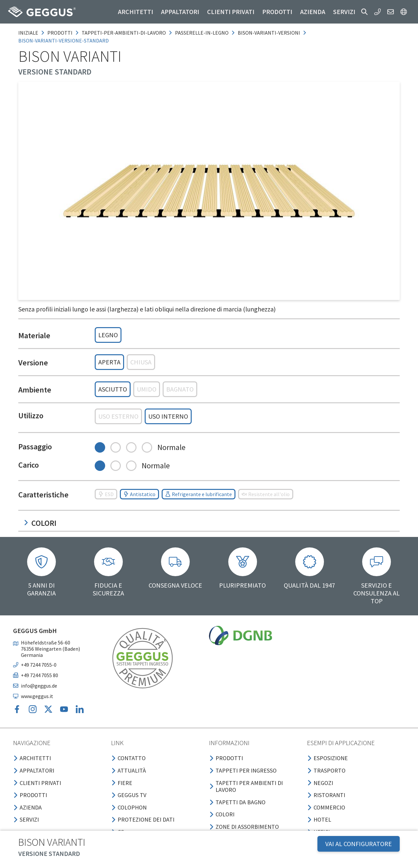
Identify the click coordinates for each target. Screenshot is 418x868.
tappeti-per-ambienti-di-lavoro (124, 33)
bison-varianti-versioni (269, 33)
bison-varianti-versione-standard (64, 41)
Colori (40, 523)
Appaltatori (180, 12)
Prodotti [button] (277, 12)
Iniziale (28, 33)
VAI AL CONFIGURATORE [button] (359, 844)
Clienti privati (231, 12)
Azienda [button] (313, 12)
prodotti (60, 33)
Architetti (136, 12)
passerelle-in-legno (202, 33)
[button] (364, 12)
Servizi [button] (344, 12)
